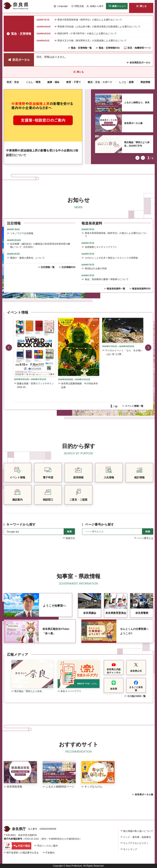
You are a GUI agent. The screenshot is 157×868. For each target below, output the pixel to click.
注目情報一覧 (48, 267)
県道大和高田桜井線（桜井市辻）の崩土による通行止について (90, 20)
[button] (61, 6)
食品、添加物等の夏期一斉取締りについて (107, 279)
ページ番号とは (145, 538)
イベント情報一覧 (134, 406)
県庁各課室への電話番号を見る (23, 853)
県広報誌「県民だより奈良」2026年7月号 (137, 144)
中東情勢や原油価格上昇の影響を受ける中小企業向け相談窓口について (42, 153)
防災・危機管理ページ (139, 48)
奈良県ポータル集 (133, 123)
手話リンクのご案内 (47, 846)
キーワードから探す (21, 525)
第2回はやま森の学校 (96, 268)
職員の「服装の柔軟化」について (28, 258)
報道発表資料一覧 (116, 289)
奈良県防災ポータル (140, 63)
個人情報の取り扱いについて (138, 831)
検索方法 (70, 538)
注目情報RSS (68, 267)
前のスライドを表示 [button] (137, 158)
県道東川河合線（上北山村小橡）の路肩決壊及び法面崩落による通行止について (99, 27)
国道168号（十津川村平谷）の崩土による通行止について (87, 33)
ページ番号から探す (99, 525)
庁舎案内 (50, 853)
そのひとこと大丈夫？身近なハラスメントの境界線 (111, 258)
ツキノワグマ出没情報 (22, 233)
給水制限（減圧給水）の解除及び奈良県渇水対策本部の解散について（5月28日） (40, 245)
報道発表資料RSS (141, 289)
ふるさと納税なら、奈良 (137, 102)
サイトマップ (130, 849)
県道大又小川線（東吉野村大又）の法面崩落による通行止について (92, 41)
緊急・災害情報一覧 (81, 48)
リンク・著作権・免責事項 (137, 837)
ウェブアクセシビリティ (136, 843)
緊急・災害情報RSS (109, 48)
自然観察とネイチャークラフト (101, 247)
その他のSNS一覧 (136, 696)
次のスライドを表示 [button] (143, 158)
